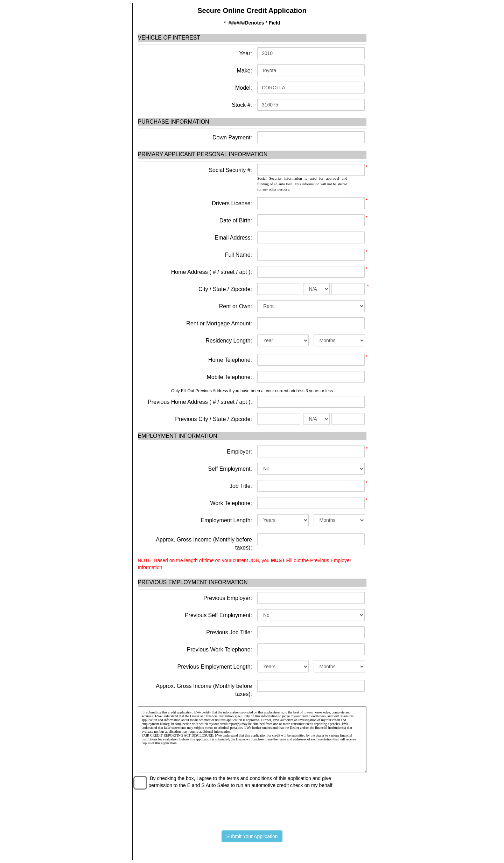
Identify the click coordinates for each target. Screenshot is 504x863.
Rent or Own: (236, 306)
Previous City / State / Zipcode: (213, 419)
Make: (244, 71)
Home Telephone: (230, 360)
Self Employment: (230, 469)
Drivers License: (232, 203)
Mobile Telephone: (229, 377)
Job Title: (241, 486)
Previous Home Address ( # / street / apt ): (200, 402)
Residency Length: (229, 341)
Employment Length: (226, 520)
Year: (245, 53)
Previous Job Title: (229, 632)
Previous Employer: (228, 598)
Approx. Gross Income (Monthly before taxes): (204, 544)
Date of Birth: (236, 220)
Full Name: (239, 255)
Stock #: (241, 105)
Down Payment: (232, 137)
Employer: (239, 452)
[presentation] (252, 808)
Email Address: (233, 238)
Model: (243, 88)
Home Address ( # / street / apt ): (212, 272)
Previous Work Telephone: (219, 650)
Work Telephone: (231, 503)
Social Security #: (230, 170)
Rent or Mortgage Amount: (219, 323)
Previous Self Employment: (218, 615)
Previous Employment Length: (215, 667)
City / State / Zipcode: (225, 289)
